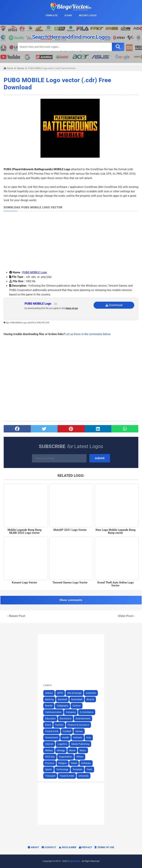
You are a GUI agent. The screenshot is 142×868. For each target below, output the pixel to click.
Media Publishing (80, 744)
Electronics (66, 719)
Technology (62, 769)
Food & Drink (52, 731)
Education (50, 719)
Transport (50, 776)
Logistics (62, 744)
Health (66, 738)
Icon (89, 738)
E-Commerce (87, 712)
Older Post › (126, 616)
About (33, 847)
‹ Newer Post (16, 616)
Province (50, 763)
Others (80, 757)
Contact (49, 847)
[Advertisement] (71, 241)
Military (49, 750)
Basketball (77, 699)
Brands (49, 706)
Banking (49, 699)
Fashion (59, 725)
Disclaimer (68, 847)
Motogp (61, 750)
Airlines (49, 693)
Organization (66, 757)
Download (114, 305)
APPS (60, 693)
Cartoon (77, 706)
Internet (49, 744)
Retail (74, 763)
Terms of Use (104, 847)
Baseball (62, 699)
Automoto (91, 693)
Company (71, 712)
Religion (63, 763)
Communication (53, 712)
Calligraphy (62, 706)
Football (67, 731)
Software (86, 763)
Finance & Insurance (78, 725)
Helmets (78, 738)
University (83, 776)
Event (48, 725)
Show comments (71, 600)
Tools (89, 769)
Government (51, 738)
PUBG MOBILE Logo (35, 272)
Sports (49, 769)
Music (83, 750)
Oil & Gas (50, 757)
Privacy (86, 847)
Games (79, 731)
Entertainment (83, 719)
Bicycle (90, 699)
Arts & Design (74, 693)
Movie (72, 750)
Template (77, 769)
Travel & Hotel (67, 776)
